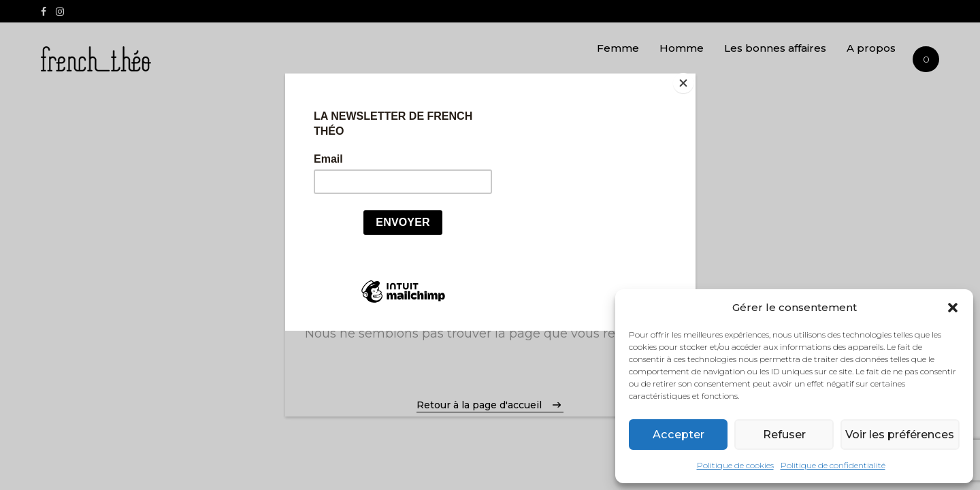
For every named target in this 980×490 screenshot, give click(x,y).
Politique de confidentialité (833, 465)
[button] (953, 308)
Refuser (782, 435)
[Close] (692, 77)
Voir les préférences (898, 435)
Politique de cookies (735, 465)
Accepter (677, 435)
